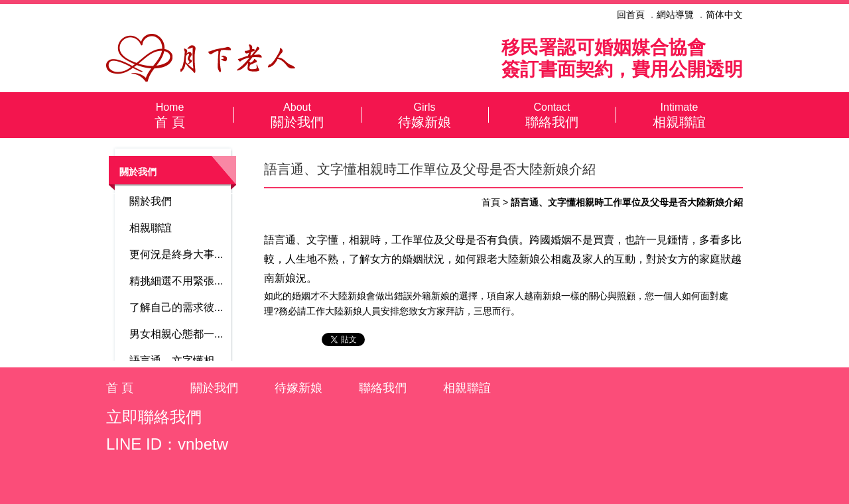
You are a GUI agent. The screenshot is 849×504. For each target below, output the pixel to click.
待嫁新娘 (424, 115)
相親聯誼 (679, 115)
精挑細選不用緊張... (176, 281)
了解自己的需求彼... (176, 307)
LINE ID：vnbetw (167, 444)
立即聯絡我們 (154, 417)
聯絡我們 (552, 115)
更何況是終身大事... (176, 254)
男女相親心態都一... (176, 334)
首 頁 (170, 115)
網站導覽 (675, 15)
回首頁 (631, 15)
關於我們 (297, 115)
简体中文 (724, 15)
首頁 (491, 202)
